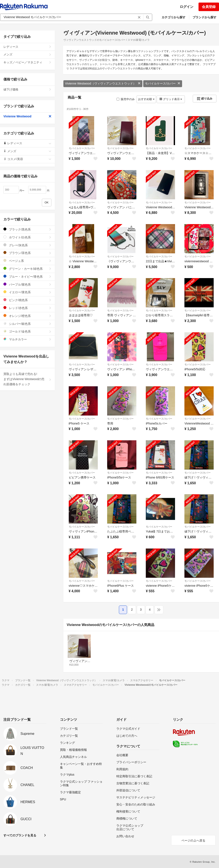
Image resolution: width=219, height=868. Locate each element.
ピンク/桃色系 (27, 300)
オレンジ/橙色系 (27, 316)
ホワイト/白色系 (27, 237)
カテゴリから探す (174, 17)
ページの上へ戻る (193, 840)
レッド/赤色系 (27, 308)
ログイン (187, 7)
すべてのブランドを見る (20, 835)
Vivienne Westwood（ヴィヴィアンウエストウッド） (103, 83)
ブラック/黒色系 (27, 229)
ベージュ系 (27, 261)
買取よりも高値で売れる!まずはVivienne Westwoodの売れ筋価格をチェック (27, 379)
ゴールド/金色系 (27, 331)
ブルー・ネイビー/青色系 (27, 276)
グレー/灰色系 (27, 245)
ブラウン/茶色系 (27, 253)
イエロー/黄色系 (27, 292)
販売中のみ (126, 99)
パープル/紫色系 (27, 284)
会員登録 (209, 7)
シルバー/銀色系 (27, 324)
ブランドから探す (204, 17)
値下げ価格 (27, 89)
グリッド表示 (171, 99)
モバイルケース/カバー (163, 83)
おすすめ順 (146, 99)
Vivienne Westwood (27, 116)
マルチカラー (27, 339)
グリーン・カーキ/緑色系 (27, 269)
